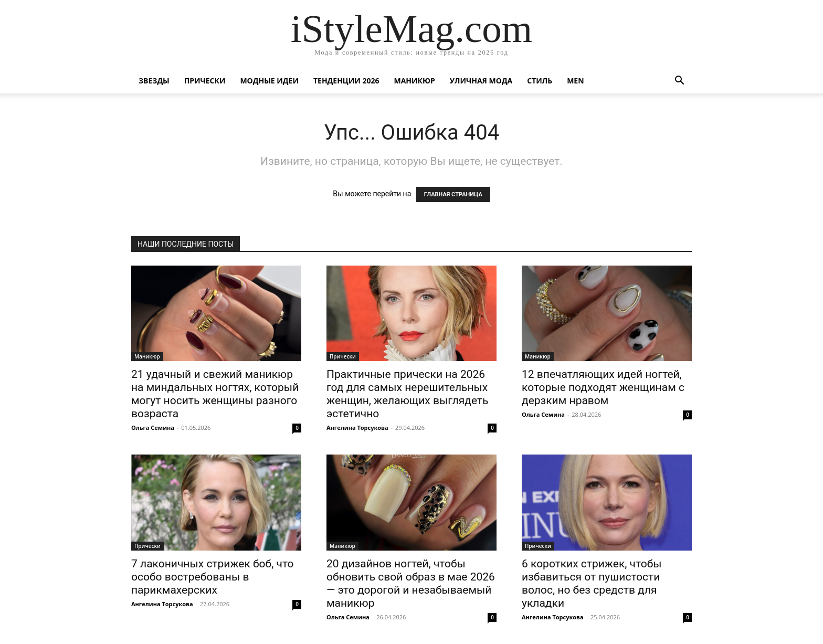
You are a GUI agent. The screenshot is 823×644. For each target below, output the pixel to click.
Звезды (154, 81)
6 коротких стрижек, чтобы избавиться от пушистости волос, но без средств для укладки (592, 583)
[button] (679, 82)
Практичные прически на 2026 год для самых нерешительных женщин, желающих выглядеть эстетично (408, 394)
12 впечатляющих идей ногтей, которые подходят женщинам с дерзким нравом (603, 387)
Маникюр (415, 81)
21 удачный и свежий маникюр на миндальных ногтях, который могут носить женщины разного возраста (215, 394)
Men (575, 81)
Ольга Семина (153, 427)
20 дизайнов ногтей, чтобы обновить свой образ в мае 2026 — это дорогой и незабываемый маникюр (411, 583)
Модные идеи (269, 81)
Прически (205, 81)
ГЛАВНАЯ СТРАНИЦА (453, 194)
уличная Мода (481, 81)
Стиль (540, 81)
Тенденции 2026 (346, 81)
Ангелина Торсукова (357, 427)
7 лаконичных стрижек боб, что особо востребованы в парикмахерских (213, 577)
